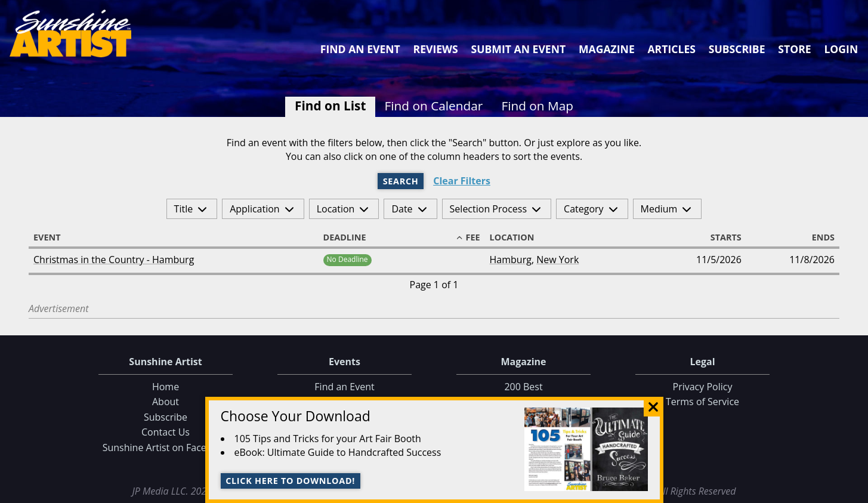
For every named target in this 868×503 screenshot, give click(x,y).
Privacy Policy (703, 387)
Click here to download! (290, 481)
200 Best (523, 387)
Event (52, 237)
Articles (671, 49)
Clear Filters (462, 181)
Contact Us (166, 432)
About (166, 402)
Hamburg (511, 260)
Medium (659, 209)
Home (166, 387)
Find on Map (537, 106)
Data (854, 492)
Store (794, 49)
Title (184, 209)
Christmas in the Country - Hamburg (114, 260)
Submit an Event (519, 49)
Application (255, 209)
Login (841, 49)
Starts (721, 237)
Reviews (436, 49)
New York (557, 260)
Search (401, 181)
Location (336, 209)
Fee (468, 237)
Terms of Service (702, 402)
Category (584, 209)
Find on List (330, 106)
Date (402, 209)
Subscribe (737, 49)
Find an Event (360, 49)
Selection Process (488, 209)
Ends (818, 237)
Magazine (607, 49)
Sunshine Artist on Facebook (166, 448)
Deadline (350, 237)
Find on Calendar (434, 106)
